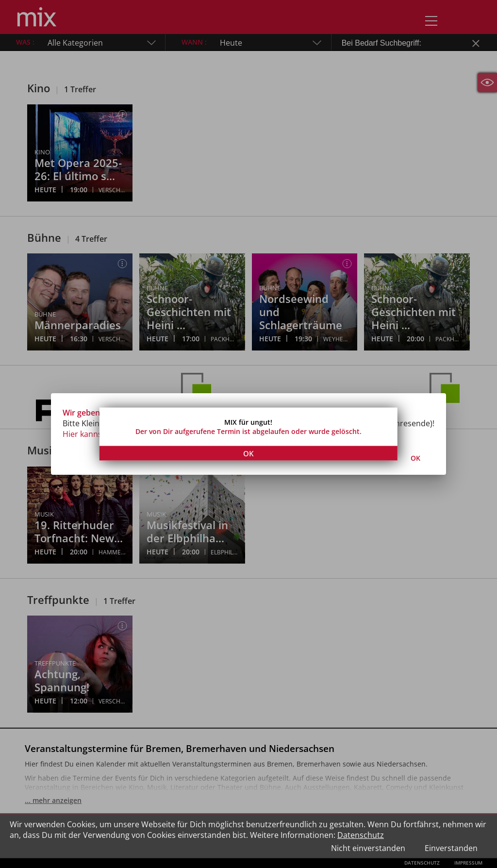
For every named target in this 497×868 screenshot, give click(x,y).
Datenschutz (361, 835)
